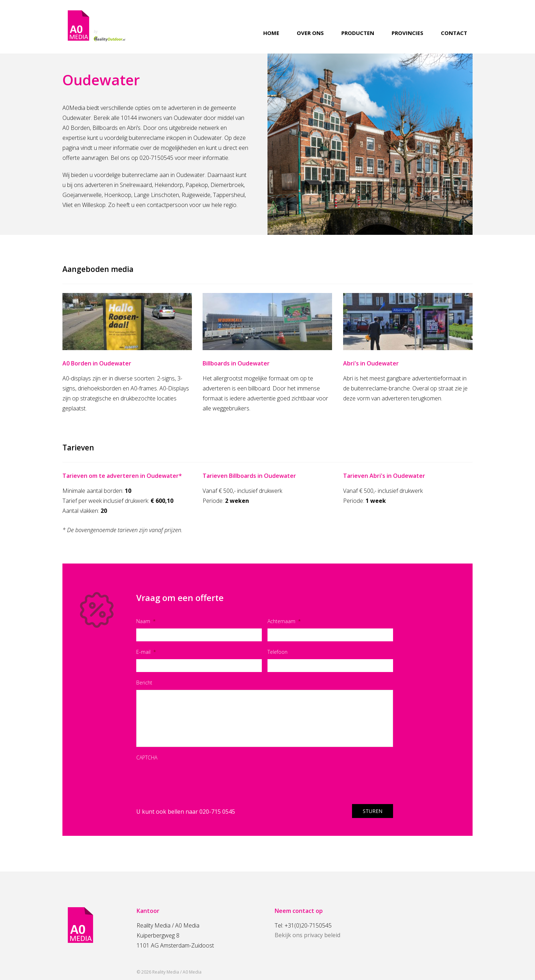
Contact (454, 33)
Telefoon (277, 652)
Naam (146, 621)
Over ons (310, 33)
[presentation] (190, 779)
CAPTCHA (147, 757)
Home (271, 33)
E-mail (146, 652)
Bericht (144, 683)
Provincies (407, 33)
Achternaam (284, 621)
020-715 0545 (217, 812)
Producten (358, 33)
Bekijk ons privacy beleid (307, 935)
